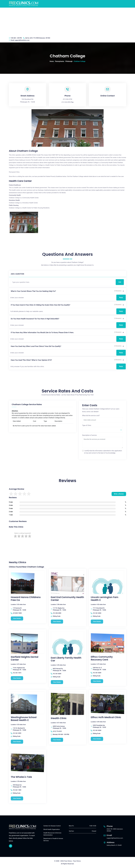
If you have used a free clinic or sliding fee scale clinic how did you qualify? (40, 305)
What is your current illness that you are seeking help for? (33, 291)
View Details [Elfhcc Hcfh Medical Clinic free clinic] (97, 739)
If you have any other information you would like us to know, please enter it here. (42, 332)
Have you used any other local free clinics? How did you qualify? (36, 346)
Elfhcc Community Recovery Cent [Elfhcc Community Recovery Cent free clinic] (102, 658)
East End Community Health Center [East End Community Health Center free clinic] (67, 599)
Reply (121, 298)
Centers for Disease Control (52, 826)
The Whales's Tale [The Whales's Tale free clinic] (21, 777)
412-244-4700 (68, 99)
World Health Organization (52, 829)
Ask (120, 282)
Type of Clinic (87, 425)
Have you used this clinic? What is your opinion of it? (31, 360)
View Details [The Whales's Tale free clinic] (17, 798)
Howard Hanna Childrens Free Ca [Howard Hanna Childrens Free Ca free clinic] (26, 599)
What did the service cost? (91, 416)
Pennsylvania (59, 61)
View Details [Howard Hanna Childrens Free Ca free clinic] (17, 618)
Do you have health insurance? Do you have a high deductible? (35, 319)
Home (52, 61)
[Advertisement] (67, 22)
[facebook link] (11, 846)
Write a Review (119, 494)
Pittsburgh (69, 61)
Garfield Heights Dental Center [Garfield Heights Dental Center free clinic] (25, 658)
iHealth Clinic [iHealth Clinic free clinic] (59, 718)
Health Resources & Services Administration (52, 834)
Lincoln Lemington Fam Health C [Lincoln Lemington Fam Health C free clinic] (104, 599)
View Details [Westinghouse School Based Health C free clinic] (17, 742)
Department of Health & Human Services (53, 840)
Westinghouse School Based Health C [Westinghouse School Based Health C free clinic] (24, 719)
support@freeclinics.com (22, 40)
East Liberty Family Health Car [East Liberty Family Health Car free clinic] (66, 659)
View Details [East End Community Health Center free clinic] (57, 622)
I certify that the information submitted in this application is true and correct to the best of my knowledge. (103, 452)
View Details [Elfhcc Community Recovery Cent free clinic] (97, 681)
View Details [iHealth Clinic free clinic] (57, 740)
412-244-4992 (66, 102)
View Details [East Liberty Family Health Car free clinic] (57, 682)
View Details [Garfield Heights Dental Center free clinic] (17, 678)
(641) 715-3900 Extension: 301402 (40, 38)
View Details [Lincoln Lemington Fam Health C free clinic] (97, 622)
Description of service (89, 435)
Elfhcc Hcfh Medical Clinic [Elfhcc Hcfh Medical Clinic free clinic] (106, 717)
